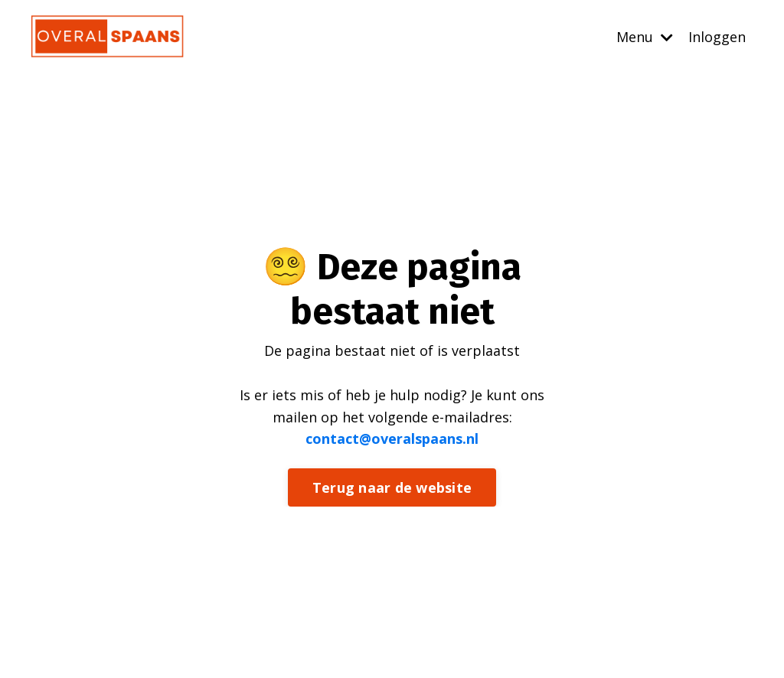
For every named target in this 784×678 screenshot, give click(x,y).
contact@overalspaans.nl (392, 438)
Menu (645, 37)
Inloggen (717, 37)
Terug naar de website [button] (392, 487)
